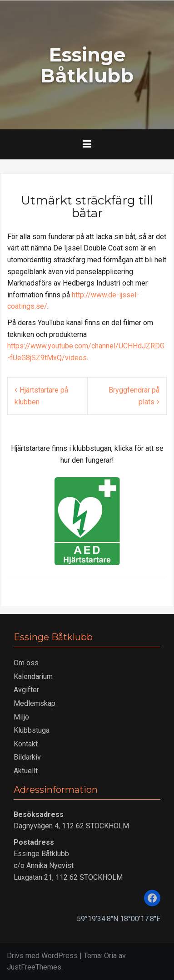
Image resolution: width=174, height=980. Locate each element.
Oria (110, 956)
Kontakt (26, 744)
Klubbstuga (32, 730)
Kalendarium (33, 676)
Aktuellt (26, 771)
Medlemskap (35, 703)
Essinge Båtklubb (87, 65)
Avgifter (26, 690)
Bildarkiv (27, 757)
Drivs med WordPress (42, 956)
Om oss (26, 663)
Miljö (21, 717)
